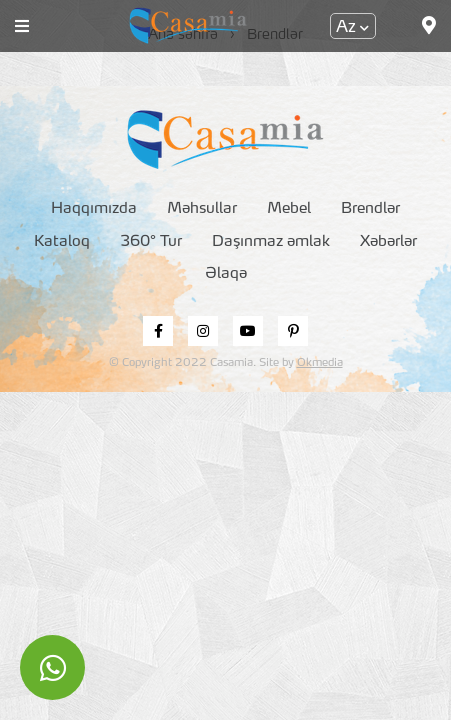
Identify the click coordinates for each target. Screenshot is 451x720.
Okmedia (320, 363)
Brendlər (370, 209)
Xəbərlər (388, 242)
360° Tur (151, 242)
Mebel (289, 209)
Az (352, 28)
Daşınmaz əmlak (271, 242)
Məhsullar (202, 209)
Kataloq (62, 242)
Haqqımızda (94, 209)
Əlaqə (226, 274)
